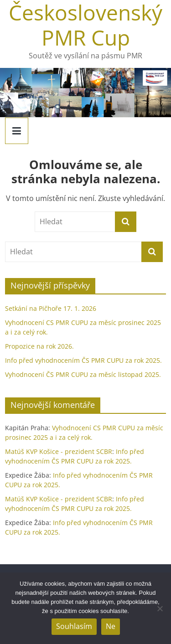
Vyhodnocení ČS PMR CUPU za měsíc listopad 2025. (83, 374)
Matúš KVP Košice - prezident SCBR (59, 451)
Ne (111, 626)
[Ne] (160, 608)
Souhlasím (74, 626)
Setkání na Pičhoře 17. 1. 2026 (51, 308)
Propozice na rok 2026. (39, 346)
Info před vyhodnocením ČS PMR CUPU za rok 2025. (83, 360)
